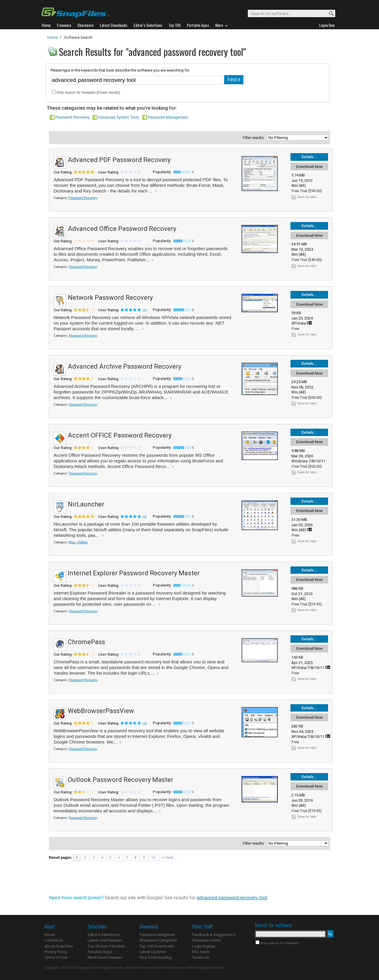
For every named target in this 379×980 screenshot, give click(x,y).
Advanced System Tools (119, 117)
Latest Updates (153, 952)
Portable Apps (100, 952)
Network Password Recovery (110, 298)
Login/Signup (204, 946)
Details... (309, 157)
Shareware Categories (158, 940)
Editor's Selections (103, 935)
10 (153, 858)
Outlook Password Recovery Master (121, 780)
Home (53, 37)
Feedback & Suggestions (214, 935)
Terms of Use (56, 957)
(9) (145, 517)
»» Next (168, 858)
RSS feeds (201, 952)
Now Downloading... (157, 957)
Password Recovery (73, 117)
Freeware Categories (157, 935)
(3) (145, 723)
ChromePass (86, 642)
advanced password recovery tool (232, 898)
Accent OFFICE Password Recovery (120, 435)
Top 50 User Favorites (106, 946)
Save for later (307, 197)
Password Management (168, 117)
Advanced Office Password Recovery (122, 229)
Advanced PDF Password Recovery (119, 160)
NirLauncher (86, 504)
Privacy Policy (56, 952)
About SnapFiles (59, 946)
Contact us (54, 940)
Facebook (201, 957)
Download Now (309, 167)
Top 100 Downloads (157, 946)
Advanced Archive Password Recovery (125, 366)
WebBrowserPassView (101, 711)
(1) (145, 310)
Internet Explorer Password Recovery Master (134, 573)
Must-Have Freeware (105, 957)
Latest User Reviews (105, 940)
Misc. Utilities (78, 542)
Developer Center (207, 940)
